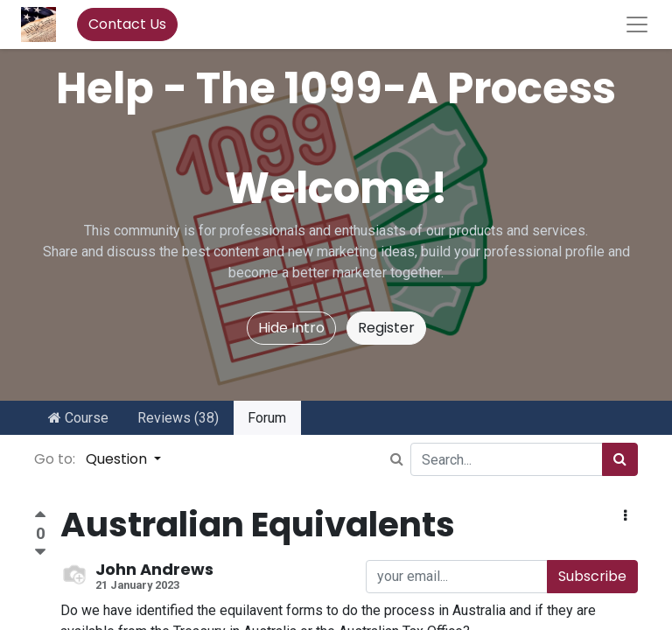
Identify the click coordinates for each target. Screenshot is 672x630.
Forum (267, 418)
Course (78, 418)
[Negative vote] (40, 553)
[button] (625, 516)
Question (118, 459)
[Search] (620, 459)
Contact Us (127, 24)
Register (386, 328)
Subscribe (592, 576)
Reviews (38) (178, 418)
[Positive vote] (40, 517)
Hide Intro (291, 328)
